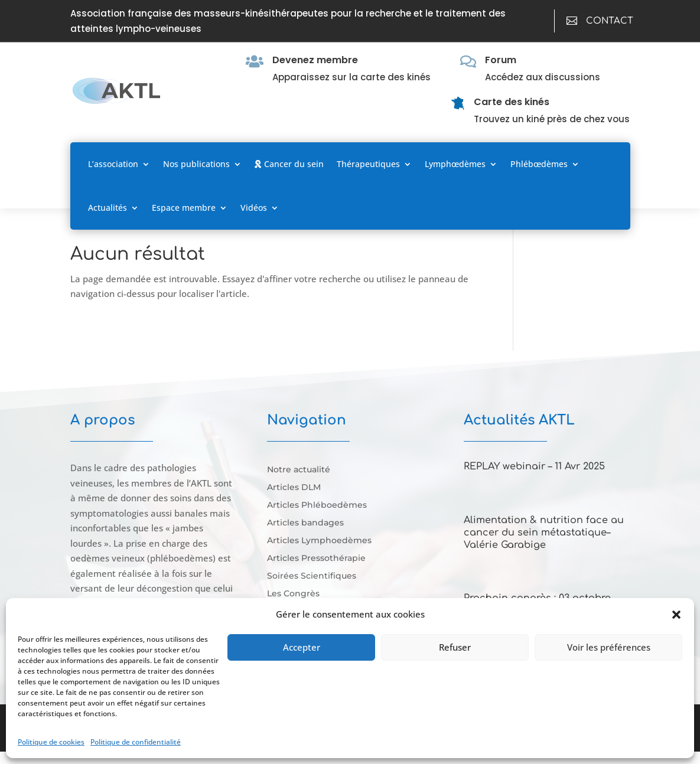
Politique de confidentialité (136, 742)
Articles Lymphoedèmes (319, 541)
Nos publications (196, 164)
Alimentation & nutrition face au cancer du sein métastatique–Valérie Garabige (544, 533)
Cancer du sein (289, 164)
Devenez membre (315, 60)
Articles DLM (294, 488)
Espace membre (184, 208)
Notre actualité (299, 470)
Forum (501, 60)
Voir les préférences (609, 647)
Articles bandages (305, 523)
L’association (113, 164)
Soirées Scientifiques (312, 576)
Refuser (455, 647)
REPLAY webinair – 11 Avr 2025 (534, 466)
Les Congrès (293, 594)
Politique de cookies (51, 742)
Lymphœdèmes (455, 164)
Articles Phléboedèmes (317, 505)
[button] (676, 615)
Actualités (108, 208)
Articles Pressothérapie (316, 559)
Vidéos (254, 208)
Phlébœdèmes (539, 164)
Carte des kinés (512, 102)
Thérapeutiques (368, 164)
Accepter (302, 647)
